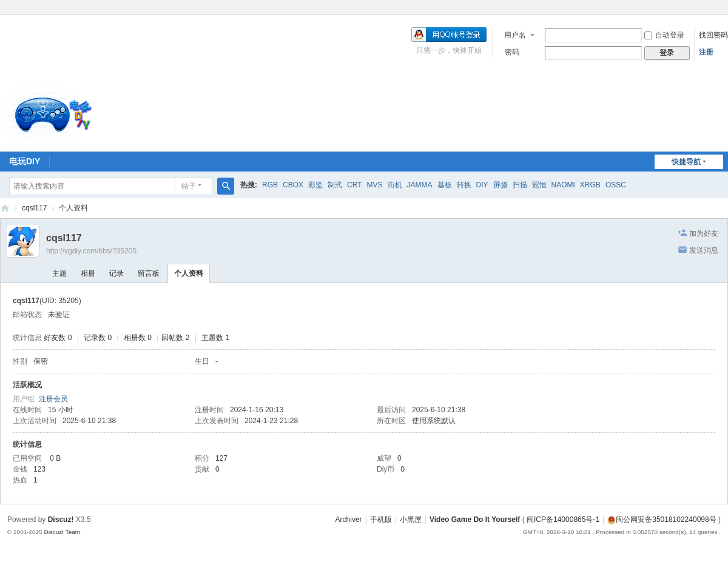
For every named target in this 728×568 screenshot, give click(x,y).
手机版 (381, 520)
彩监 (315, 185)
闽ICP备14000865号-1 (563, 520)
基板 (445, 185)
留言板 (149, 273)
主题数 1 (215, 338)
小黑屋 (411, 520)
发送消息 (704, 250)
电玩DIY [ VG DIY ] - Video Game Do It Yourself (5, 208)
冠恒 (539, 185)
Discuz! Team (62, 532)
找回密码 (713, 35)
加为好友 (704, 233)
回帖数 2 (175, 338)
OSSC (616, 185)
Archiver (349, 520)
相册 (88, 273)
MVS (374, 185)
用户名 (515, 35)
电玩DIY (25, 161)
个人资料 (189, 273)
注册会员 (53, 399)
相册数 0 (138, 338)
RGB (270, 185)
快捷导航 (686, 162)
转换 (464, 185)
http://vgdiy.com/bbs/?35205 (91, 251)
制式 (335, 185)
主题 (59, 273)
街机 (395, 185)
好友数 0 (58, 338)
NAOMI (563, 185)
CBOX (293, 185)
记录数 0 (98, 338)
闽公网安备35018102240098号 (662, 520)
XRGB (590, 185)
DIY (482, 185)
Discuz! (61, 520)
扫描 (520, 185)
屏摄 (500, 185)
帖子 (189, 186)
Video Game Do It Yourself (475, 520)
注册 (706, 52)
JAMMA (420, 185)
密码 (512, 52)
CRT (354, 185)
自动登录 (664, 35)
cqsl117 (34, 208)
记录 (116, 273)
